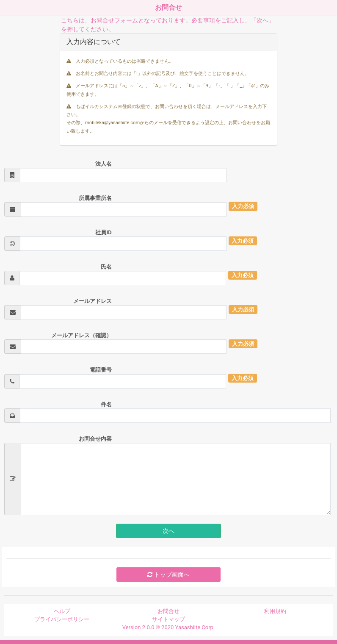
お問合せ (168, 611)
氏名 (106, 267)
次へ (168, 531)
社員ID (103, 232)
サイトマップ (168, 619)
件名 (106, 404)
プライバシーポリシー (62, 619)
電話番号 (101, 370)
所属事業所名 (95, 198)
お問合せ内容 (95, 439)
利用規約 (275, 611)
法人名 (104, 164)
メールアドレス (93, 301)
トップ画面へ (168, 575)
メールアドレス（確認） (81, 335)
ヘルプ (62, 611)
